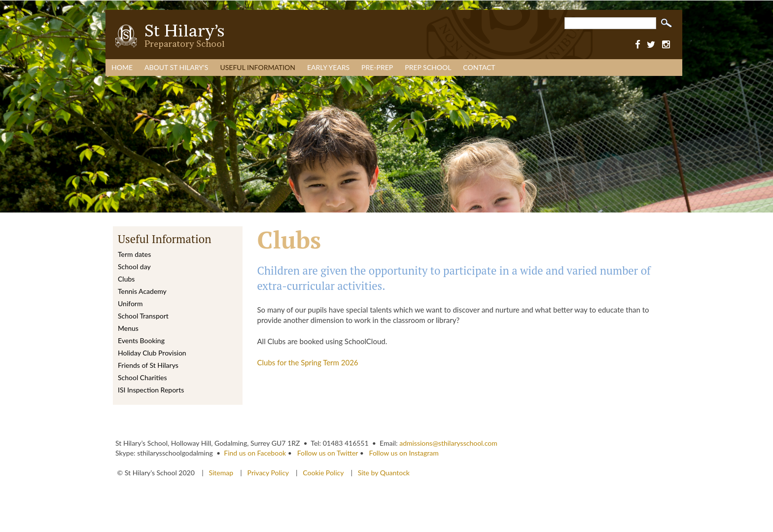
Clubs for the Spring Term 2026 (308, 362)
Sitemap (222, 473)
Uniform (130, 303)
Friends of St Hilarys (148, 365)
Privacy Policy (268, 473)
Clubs (126, 279)
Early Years (328, 67)
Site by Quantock (383, 473)
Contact (479, 67)
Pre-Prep (377, 67)
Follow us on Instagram (404, 453)
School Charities (142, 377)
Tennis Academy (142, 291)
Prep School (428, 67)
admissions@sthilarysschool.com (448, 443)
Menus (128, 328)
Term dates (134, 254)
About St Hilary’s (176, 67)
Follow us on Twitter (328, 453)
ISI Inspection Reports (151, 390)
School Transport (143, 316)
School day (134, 266)
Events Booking (141, 340)
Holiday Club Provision (152, 353)
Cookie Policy (323, 473)
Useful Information (258, 67)
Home (122, 67)
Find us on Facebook (255, 453)
